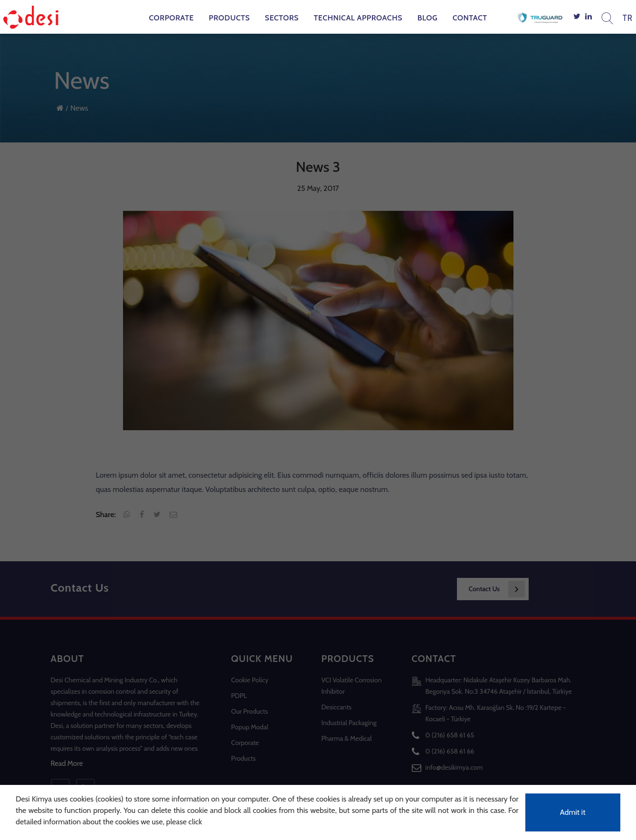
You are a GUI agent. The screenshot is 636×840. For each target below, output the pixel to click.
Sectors (282, 18)
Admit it (573, 812)
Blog (427, 18)
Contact (470, 18)
